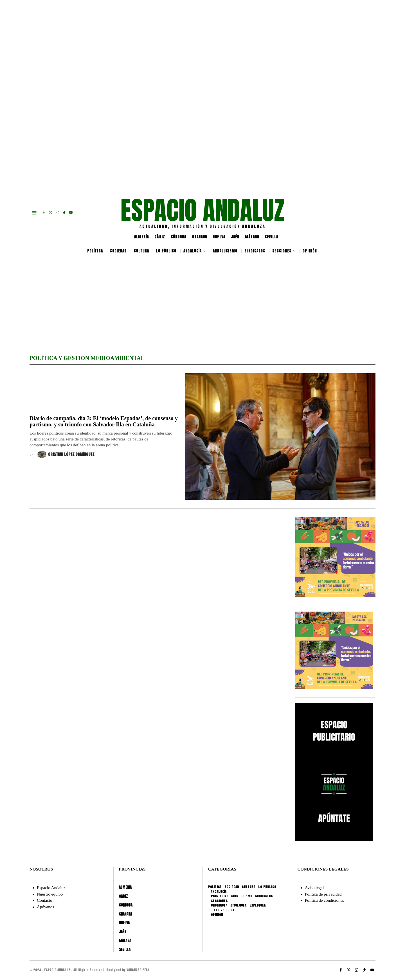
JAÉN (235, 237)
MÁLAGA (252, 237)
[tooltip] (44, 212)
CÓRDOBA (179, 237)
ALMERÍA (142, 237)
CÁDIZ (160, 237)
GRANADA (200, 237)
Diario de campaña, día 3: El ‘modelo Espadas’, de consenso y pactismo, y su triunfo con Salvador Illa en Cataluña (104, 421)
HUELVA (219, 237)
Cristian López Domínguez (66, 454)
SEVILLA (272, 237)
